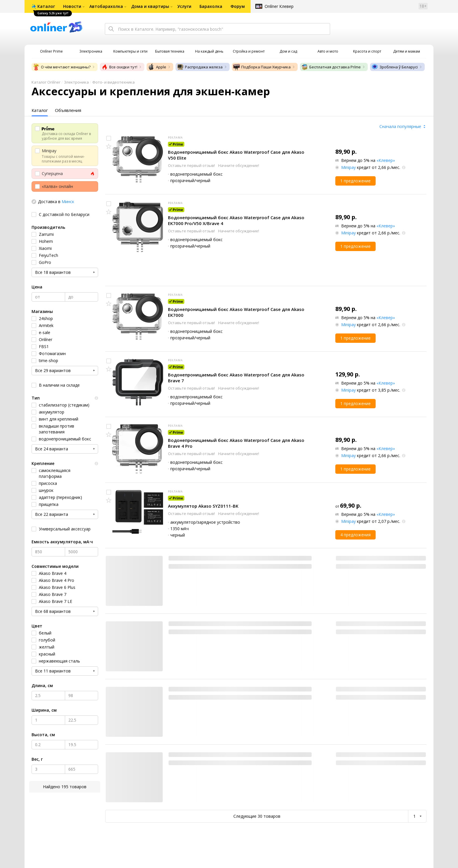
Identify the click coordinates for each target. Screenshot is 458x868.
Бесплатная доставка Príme (331, 67)
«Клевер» (386, 160)
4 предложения (355, 535)
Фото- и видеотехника (113, 82)
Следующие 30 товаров (257, 816)
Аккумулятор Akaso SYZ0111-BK (203, 506)
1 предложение (355, 181)
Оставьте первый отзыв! (192, 165)
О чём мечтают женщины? (62, 67)
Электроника (76, 82)
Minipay (348, 167)
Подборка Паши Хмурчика (262, 67)
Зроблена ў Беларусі (394, 67)
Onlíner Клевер (279, 6)
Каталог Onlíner (46, 82)
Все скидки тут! (119, 67)
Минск (68, 202)
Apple (157, 67)
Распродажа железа (200, 67)
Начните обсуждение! (239, 165)
